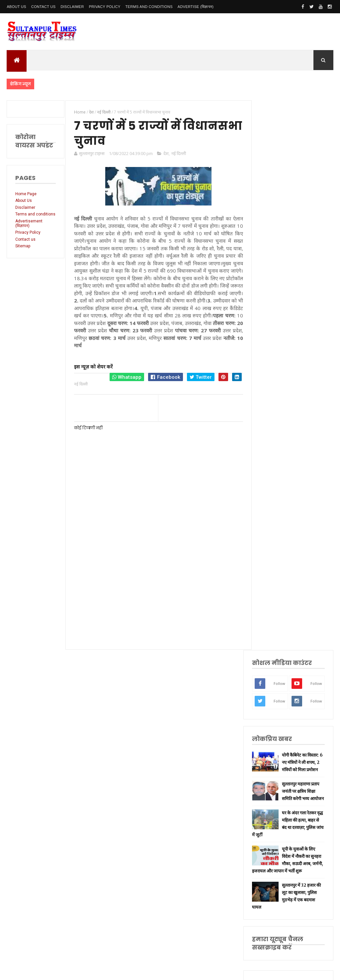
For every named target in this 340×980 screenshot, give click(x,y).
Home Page (26, 194)
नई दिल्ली (178, 154)
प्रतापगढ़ (272, 663)
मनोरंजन (272, 705)
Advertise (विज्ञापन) (196, 7)
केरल (270, 747)
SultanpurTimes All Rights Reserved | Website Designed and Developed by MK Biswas (134, 971)
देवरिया (271, 695)
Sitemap (23, 251)
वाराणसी (272, 643)
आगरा (271, 726)
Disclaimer (72, 7)
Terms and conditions (149, 7)
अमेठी (271, 601)
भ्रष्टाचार (272, 778)
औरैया (271, 736)
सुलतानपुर (273, 580)
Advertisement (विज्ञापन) (29, 228)
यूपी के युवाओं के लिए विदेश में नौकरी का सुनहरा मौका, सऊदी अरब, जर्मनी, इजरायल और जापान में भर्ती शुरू (292, 364)
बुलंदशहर (273, 768)
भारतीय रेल (274, 674)
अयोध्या (272, 684)
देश (165, 154)
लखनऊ (272, 570)
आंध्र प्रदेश (273, 716)
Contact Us (43, 7)
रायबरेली (272, 611)
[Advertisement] (156, 587)
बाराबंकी (272, 757)
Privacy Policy (105, 7)
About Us (16, 7)
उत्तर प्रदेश (273, 559)
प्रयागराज (273, 632)
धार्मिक (271, 653)
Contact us (25, 244)
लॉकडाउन (273, 622)
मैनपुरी (271, 788)
